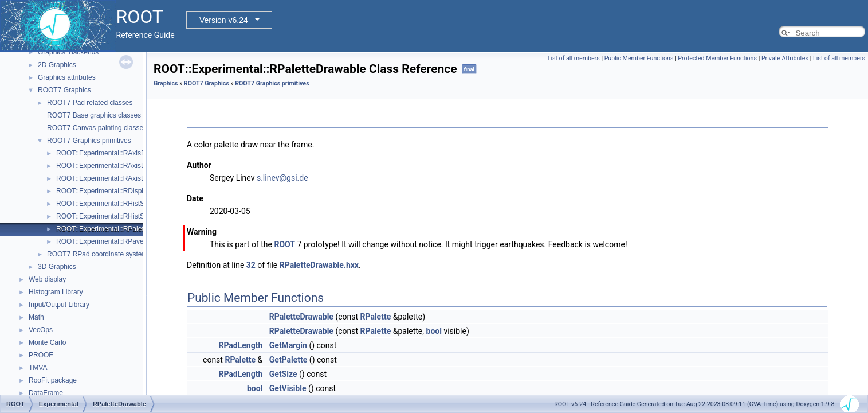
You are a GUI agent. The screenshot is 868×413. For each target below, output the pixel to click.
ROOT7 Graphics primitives (89, 141)
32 (251, 265)
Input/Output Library (59, 305)
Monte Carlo (47, 342)
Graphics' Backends (68, 52)
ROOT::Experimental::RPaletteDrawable (117, 229)
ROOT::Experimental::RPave (100, 241)
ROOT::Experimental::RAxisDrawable (113, 153)
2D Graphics (57, 65)
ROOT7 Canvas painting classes (97, 128)
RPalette (376, 317)
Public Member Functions (639, 58)
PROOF (41, 355)
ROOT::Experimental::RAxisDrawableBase (121, 166)
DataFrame (46, 393)
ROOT (284, 244)
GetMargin (288, 345)
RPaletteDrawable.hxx (319, 265)
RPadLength (240, 345)
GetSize (283, 374)
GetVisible (288, 388)
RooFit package (53, 380)
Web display (47, 279)
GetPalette (288, 360)
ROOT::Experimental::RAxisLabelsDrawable (123, 178)
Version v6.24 (224, 20)
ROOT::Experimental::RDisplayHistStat (115, 191)
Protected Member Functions (717, 58)
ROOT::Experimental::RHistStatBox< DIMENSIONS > (138, 204)
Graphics (166, 83)
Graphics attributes (67, 77)
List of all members (574, 58)
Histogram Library (56, 292)
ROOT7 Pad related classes (90, 103)
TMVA (38, 368)
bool (434, 331)
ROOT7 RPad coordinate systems (99, 254)
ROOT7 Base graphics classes (94, 115)
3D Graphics (57, 267)
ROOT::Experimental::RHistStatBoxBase (118, 216)
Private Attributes (785, 58)
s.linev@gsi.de (282, 178)
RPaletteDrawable (301, 317)
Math (36, 317)
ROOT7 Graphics (64, 90)
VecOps (41, 330)
